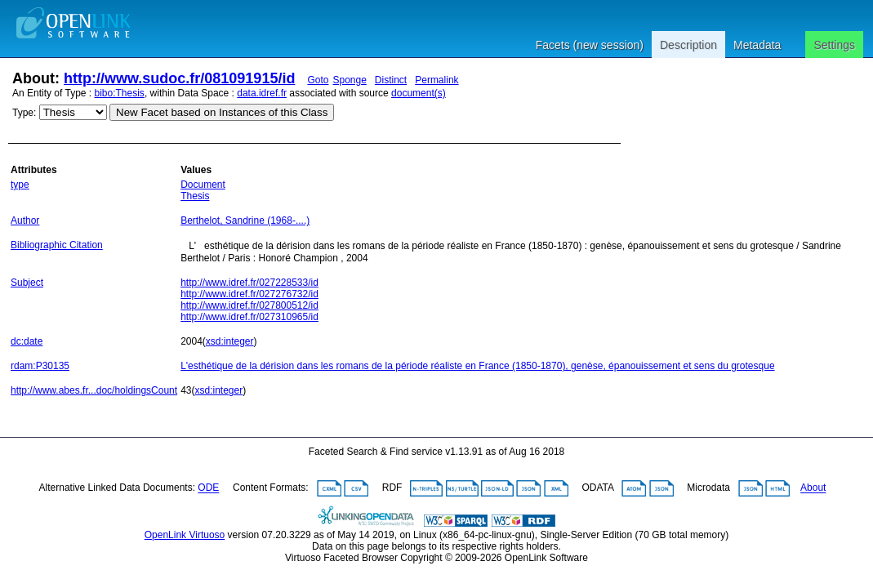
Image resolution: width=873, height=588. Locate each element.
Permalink (436, 80)
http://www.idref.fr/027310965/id (249, 317)
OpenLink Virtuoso (185, 535)
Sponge (349, 80)
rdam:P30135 (40, 366)
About (813, 488)
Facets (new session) (590, 45)
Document (203, 185)
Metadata (757, 45)
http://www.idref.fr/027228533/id (249, 283)
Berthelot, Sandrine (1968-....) (245, 220)
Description (688, 45)
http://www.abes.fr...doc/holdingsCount (94, 390)
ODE (208, 488)
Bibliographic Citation (57, 245)
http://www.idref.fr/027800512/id (249, 305)
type (20, 185)
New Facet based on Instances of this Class (222, 112)
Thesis (195, 196)
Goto (318, 80)
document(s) (419, 93)
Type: (24, 113)
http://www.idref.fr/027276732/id (249, 294)
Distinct (391, 80)
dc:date (27, 341)
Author (25, 220)
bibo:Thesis (120, 93)
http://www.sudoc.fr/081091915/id (179, 78)
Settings (834, 45)
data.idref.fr (262, 93)
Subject (27, 283)
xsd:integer (230, 341)
